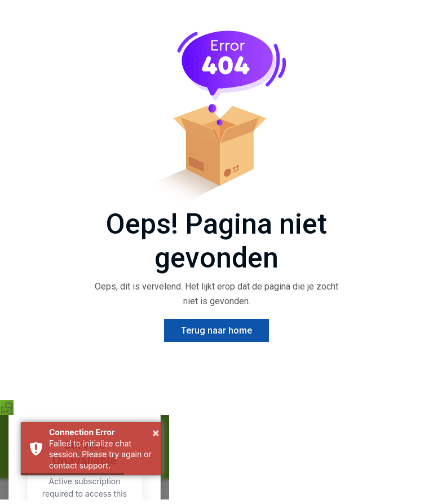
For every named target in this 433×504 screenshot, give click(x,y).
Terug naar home (216, 330)
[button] (216, 407)
